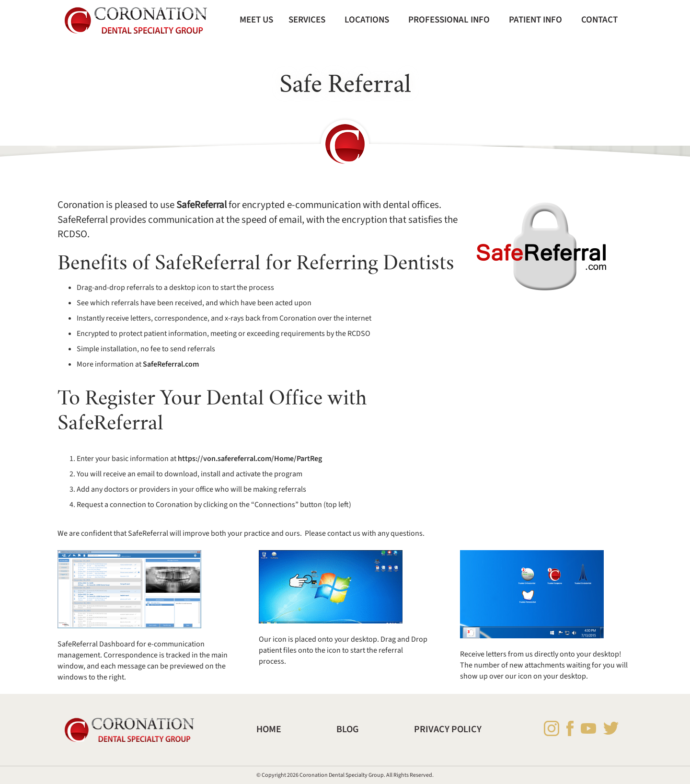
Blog (348, 729)
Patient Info (535, 20)
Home (269, 729)
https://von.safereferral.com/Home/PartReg (250, 459)
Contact (599, 20)
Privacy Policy (448, 729)
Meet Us (256, 20)
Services (307, 20)
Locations (367, 20)
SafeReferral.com (171, 364)
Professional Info (449, 20)
